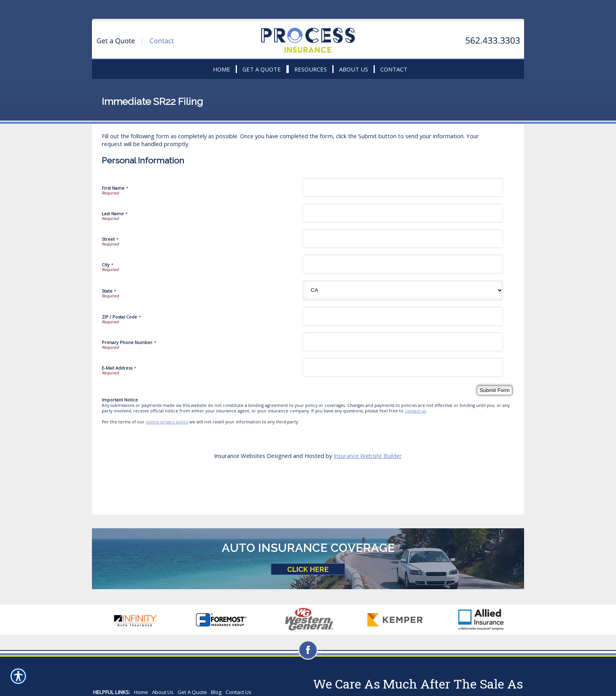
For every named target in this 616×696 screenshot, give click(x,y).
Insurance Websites (240, 456)
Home (141, 692)
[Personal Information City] (403, 264)
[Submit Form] (495, 390)
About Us (163, 692)
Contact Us (238, 692)
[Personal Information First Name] (403, 188)
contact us (415, 411)
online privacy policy (167, 422)
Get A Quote (192, 692)
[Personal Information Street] (403, 239)
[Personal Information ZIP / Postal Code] (403, 316)
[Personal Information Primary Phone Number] (403, 342)
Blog (216, 692)
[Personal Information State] (403, 290)
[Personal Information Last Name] (403, 213)
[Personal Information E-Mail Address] (403, 367)
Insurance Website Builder (368, 456)
